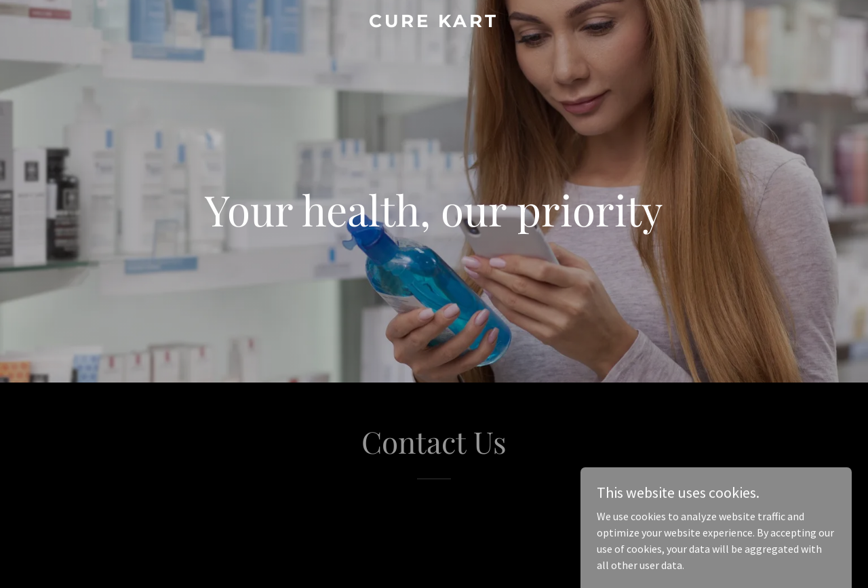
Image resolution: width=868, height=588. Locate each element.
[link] (434, 23)
